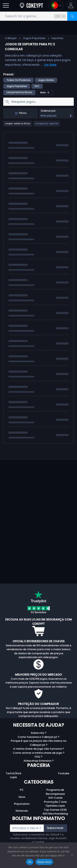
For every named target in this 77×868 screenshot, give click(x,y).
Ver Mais (50, 65)
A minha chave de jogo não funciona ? (39, 749)
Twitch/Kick (13, 773)
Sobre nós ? (39, 733)
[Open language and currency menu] (56, 5)
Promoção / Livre (55, 802)
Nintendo (22, 811)
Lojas (13, 777)
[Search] (72, 16)
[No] (72, 855)
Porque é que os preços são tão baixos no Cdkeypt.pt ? (39, 743)
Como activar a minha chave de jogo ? (39, 753)
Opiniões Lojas (55, 806)
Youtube (64, 773)
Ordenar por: (48, 111)
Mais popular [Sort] (57, 116)
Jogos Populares (34, 38)
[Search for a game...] (38, 16)
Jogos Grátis (46, 80)
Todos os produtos (18, 80)
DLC (37, 86)
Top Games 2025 (55, 810)
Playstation (22, 804)
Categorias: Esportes (47, 124)
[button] (71, 5)
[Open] (6, 5)
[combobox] (57, 113)
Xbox (22, 797)
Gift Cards (55, 798)
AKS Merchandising (55, 814)
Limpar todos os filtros (18, 124)
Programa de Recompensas (55, 792)
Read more (44, 862)
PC (22, 790)
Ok (30, 862)
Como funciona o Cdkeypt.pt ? (38, 737)
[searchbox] (38, 102)
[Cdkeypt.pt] (31, 5)
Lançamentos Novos (19, 92)
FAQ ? (38, 757)
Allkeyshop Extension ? (39, 761)
